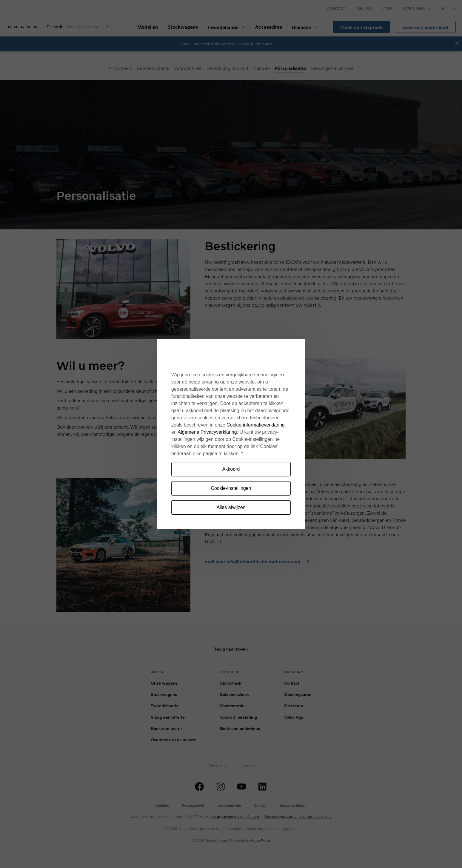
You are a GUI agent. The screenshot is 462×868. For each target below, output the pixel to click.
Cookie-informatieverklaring (256, 425)
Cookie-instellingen (231, 488)
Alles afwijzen (231, 507)
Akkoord (231, 469)
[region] (231, 434)
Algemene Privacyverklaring (207, 432)
